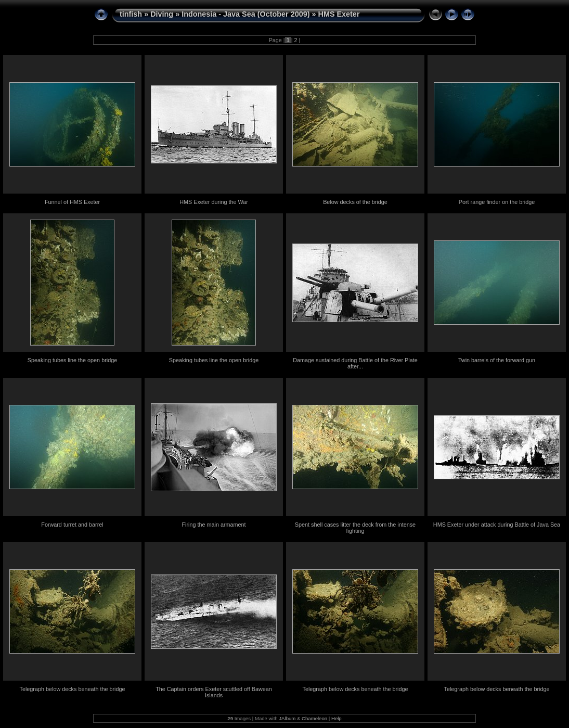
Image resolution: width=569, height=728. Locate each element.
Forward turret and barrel (72, 525)
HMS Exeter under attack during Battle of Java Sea (497, 525)
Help (337, 718)
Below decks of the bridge (355, 202)
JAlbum (287, 718)
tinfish (131, 14)
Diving (162, 14)
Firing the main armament (214, 525)
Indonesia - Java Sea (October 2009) (245, 14)
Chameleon (314, 718)
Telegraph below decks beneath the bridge (73, 689)
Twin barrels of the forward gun (497, 360)
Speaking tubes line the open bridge (72, 360)
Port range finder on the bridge (497, 202)
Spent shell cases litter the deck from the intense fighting (355, 528)
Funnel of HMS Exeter (72, 202)
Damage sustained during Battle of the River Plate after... (355, 363)
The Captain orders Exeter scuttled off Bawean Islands (214, 692)
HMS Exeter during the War (214, 202)
